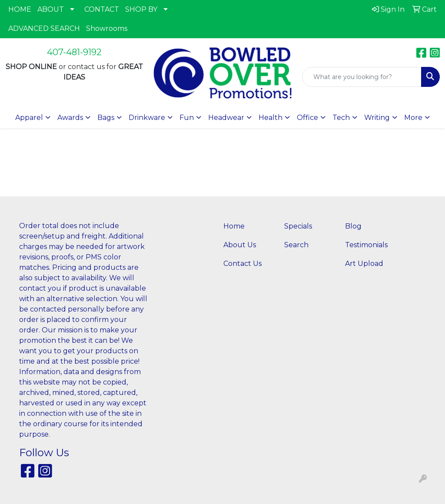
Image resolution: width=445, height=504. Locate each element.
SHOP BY (141, 9)
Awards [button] (70, 118)
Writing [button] (377, 118)
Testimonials (366, 245)
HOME (20, 9)
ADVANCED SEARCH (44, 28)
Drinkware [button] (147, 118)
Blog (353, 226)
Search (296, 245)
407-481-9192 (74, 52)
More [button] (413, 118)
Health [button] (271, 118)
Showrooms (107, 28)
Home (234, 226)
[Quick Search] (362, 77)
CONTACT (102, 9)
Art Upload (364, 264)
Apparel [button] (29, 118)
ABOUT (51, 9)
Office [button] (307, 118)
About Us (240, 245)
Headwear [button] (226, 118)
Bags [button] (106, 118)
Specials (298, 226)
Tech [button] (341, 118)
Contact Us (242, 264)
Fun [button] (187, 118)
